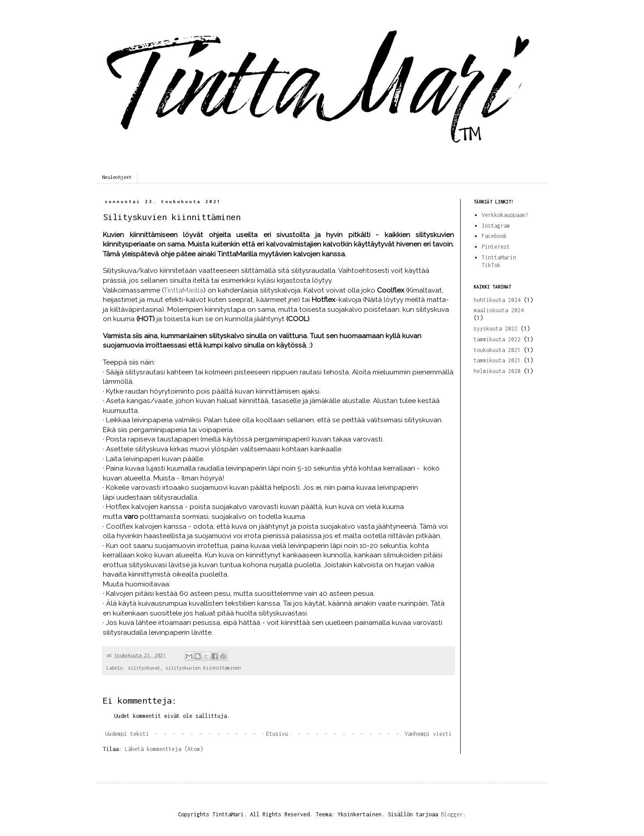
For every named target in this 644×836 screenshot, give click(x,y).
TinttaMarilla (184, 290)
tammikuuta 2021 (497, 360)
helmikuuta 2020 (497, 371)
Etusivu (277, 734)
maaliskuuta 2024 (499, 310)
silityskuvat (144, 668)
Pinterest (496, 247)
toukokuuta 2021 (497, 350)
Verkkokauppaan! (505, 215)
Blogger (452, 814)
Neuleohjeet (117, 177)
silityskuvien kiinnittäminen (203, 668)
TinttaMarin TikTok (499, 261)
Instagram (496, 226)
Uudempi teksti (127, 734)
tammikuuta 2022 (497, 339)
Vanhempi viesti (428, 734)
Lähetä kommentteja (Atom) (164, 749)
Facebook (494, 236)
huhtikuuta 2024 (497, 300)
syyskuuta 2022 (496, 329)
